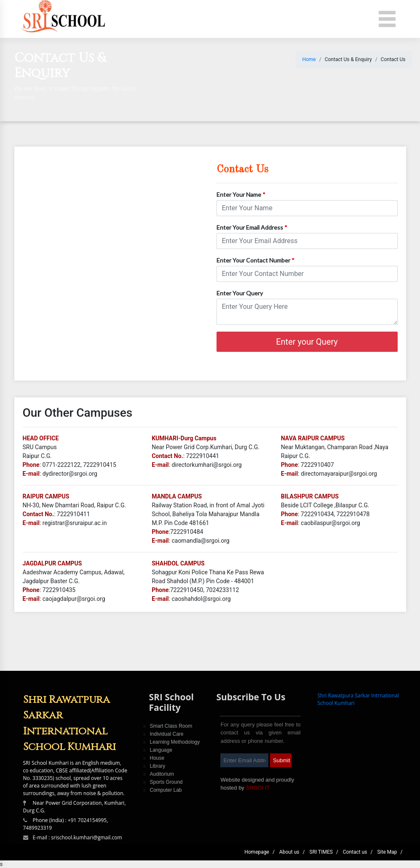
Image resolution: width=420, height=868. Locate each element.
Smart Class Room (171, 726)
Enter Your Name (241, 194)
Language (161, 750)
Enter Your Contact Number (255, 260)
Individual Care (166, 734)
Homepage (257, 852)
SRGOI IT (258, 788)
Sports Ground (166, 782)
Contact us (355, 852)
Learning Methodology (175, 742)
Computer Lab (166, 790)
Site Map (387, 852)
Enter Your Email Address (252, 227)
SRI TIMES (321, 852)
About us (289, 852)
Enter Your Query (240, 293)
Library (157, 766)
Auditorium (162, 774)
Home (309, 59)
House (157, 758)
